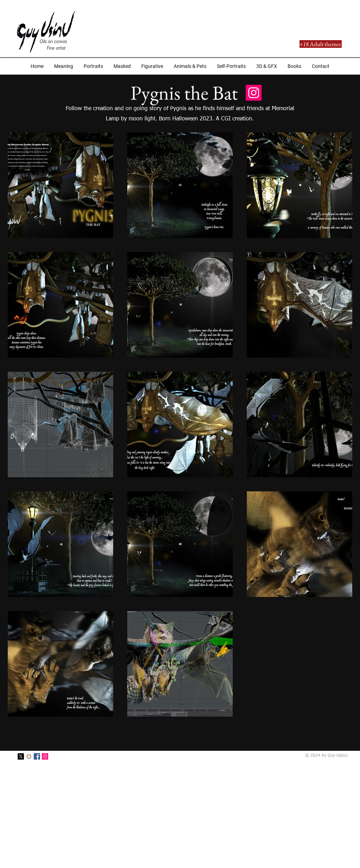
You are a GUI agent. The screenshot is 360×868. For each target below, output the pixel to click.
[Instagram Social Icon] (254, 93)
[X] (21, 756)
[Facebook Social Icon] (37, 756)
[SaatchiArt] (29, 756)
